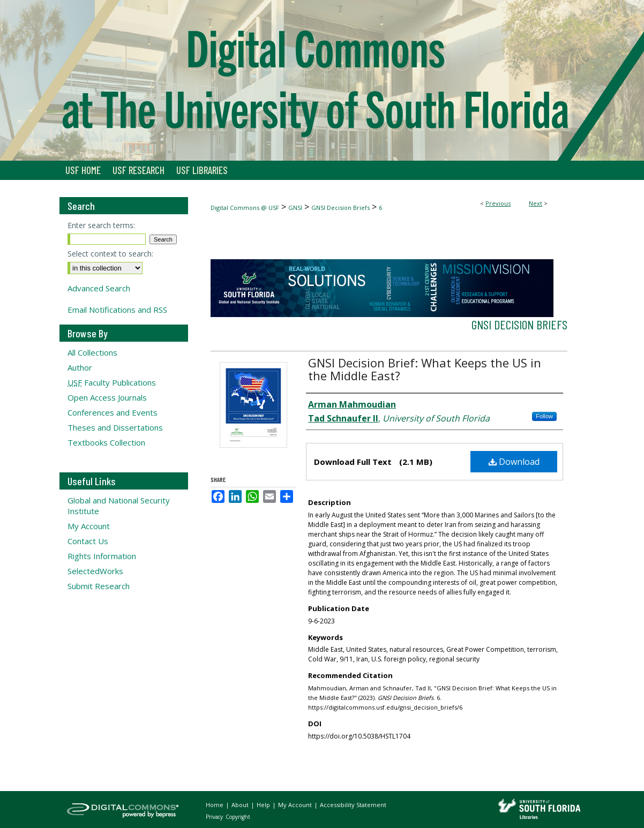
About (241, 805)
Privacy (215, 817)
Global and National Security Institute (119, 506)
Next (536, 203)
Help (264, 805)
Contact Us (88, 541)
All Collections (92, 352)
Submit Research (99, 586)
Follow (544, 416)
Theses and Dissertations (115, 427)
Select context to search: (110, 254)
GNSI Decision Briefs (340, 208)
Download (514, 462)
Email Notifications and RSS (117, 310)
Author (80, 367)
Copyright (238, 817)
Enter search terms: (101, 225)
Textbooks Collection (106, 442)
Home (215, 805)
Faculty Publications (112, 382)
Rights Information (102, 556)
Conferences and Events (113, 412)
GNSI (295, 208)
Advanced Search (99, 288)
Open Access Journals (107, 397)
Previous (498, 203)
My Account (89, 526)
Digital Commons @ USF (245, 208)
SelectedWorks (95, 571)
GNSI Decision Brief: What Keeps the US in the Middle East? (425, 369)
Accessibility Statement (353, 805)
